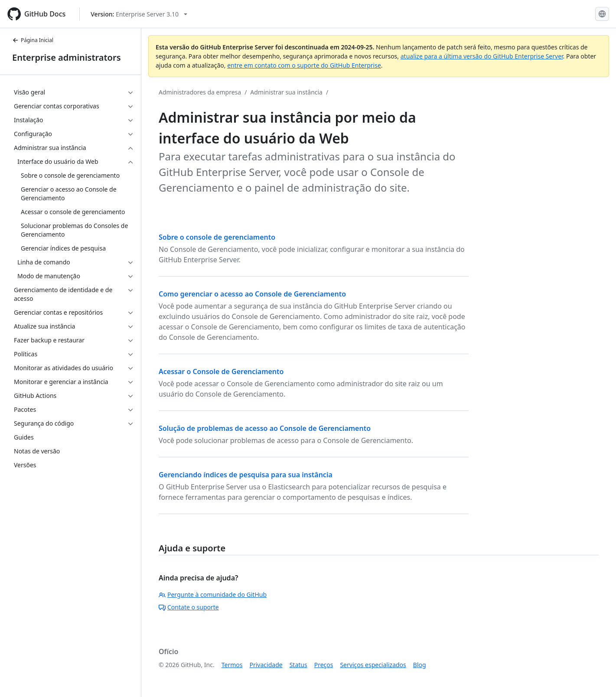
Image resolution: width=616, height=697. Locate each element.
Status (298, 665)
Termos (232, 665)
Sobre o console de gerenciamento (217, 237)
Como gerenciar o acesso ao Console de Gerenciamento (252, 294)
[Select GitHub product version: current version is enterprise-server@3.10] (139, 14)
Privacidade (266, 665)
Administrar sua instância (286, 92)
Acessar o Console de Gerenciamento (221, 371)
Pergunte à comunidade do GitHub (213, 594)
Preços (324, 665)
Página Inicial (33, 40)
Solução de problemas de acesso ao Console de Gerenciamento (265, 428)
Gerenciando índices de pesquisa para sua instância (246, 475)
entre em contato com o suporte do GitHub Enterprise (304, 65)
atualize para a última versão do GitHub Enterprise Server (482, 56)
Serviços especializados (373, 665)
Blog (420, 665)
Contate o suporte (189, 607)
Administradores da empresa (200, 92)
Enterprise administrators (67, 57)
